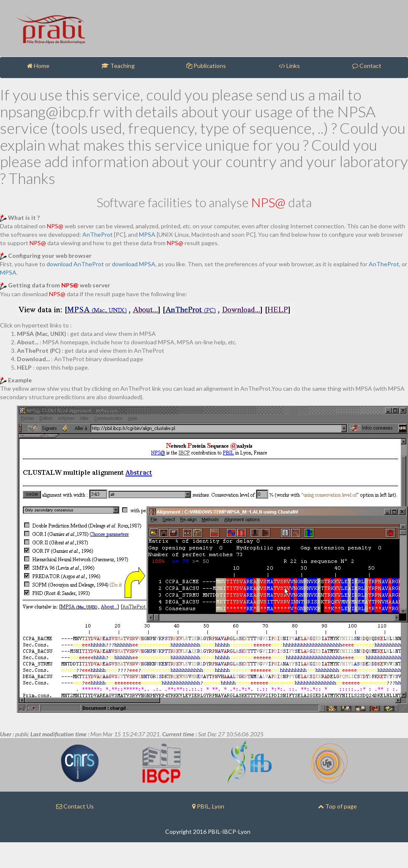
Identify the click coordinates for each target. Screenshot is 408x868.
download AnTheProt (75, 264)
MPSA (147, 234)
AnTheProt (98, 234)
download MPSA (134, 264)
